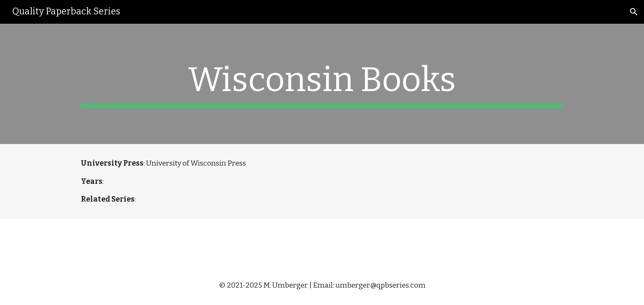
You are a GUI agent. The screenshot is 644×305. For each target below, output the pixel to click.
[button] (634, 12)
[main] (322, 84)
